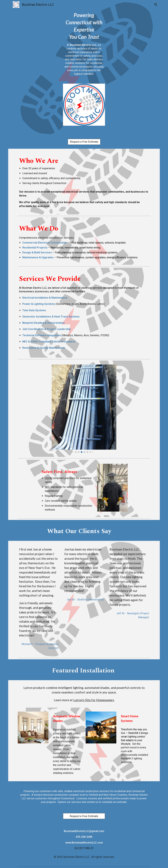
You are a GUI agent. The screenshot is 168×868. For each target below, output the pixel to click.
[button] (156, 5)
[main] (84, 46)
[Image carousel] (84, 409)
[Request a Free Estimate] (84, 142)
